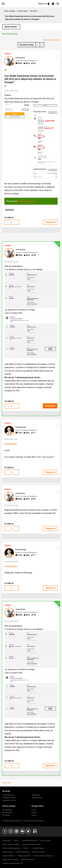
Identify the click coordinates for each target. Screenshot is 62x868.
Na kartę (34, 11)
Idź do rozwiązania (53, 40)
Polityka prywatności (24, 856)
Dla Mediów (6, 815)
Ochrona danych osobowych (44, 856)
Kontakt (34, 813)
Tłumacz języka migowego (11, 848)
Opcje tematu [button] (11, 27)
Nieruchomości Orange (10, 860)
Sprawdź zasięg (37, 798)
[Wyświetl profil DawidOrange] (21, 427)
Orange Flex (6, 841)
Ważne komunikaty (22, 852)
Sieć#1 (16, 841)
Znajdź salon (36, 795)
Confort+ (26, 848)
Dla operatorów (7, 810)
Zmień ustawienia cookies (11, 844)
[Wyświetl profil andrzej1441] (20, 58)
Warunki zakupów (8, 856)
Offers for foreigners (27, 860)
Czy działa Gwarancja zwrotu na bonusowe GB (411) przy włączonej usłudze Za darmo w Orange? (30, 79)
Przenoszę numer (8, 795)
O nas (33, 810)
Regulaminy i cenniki (9, 800)
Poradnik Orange (38, 848)
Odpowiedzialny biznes (29, 841)
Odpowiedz (50, 222)
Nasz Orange (10, 11)
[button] (58, 56)
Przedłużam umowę (9, 798)
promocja (9, 210)
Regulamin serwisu (38, 852)
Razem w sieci (45, 841)
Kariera (34, 815)
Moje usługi (23, 11)
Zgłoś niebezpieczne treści (31, 844)
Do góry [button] (8, 783)
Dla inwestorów (7, 813)
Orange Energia (8, 852)
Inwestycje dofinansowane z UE (13, 863)
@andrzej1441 (11, 444)
